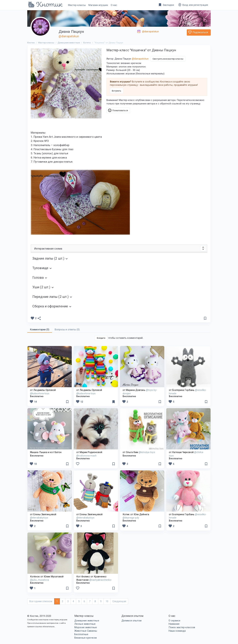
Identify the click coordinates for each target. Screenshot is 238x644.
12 (79, 402)
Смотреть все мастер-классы (168, 59)
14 (33, 402)
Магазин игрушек (98, 5)
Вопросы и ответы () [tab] (67, 330)
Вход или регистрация (193, 5)
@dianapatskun (69, 36)
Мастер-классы (77, 5)
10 (33, 464)
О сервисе (174, 621)
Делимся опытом (131, 621)
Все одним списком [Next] (41, 601)
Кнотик (31, 43)
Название (174, 624)
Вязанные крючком (86, 638)
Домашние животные (87, 621)
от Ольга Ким (139, 452)
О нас (114, 5)
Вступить (117, 91)
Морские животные (86, 627)
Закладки (166, 5)
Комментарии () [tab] (40, 330)
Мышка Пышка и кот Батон (46, 452)
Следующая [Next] (119, 601)
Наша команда (177, 631)
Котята (87, 43)
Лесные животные (85, 624)
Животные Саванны (86, 631)
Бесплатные (81, 634)
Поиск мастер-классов (182, 627)
